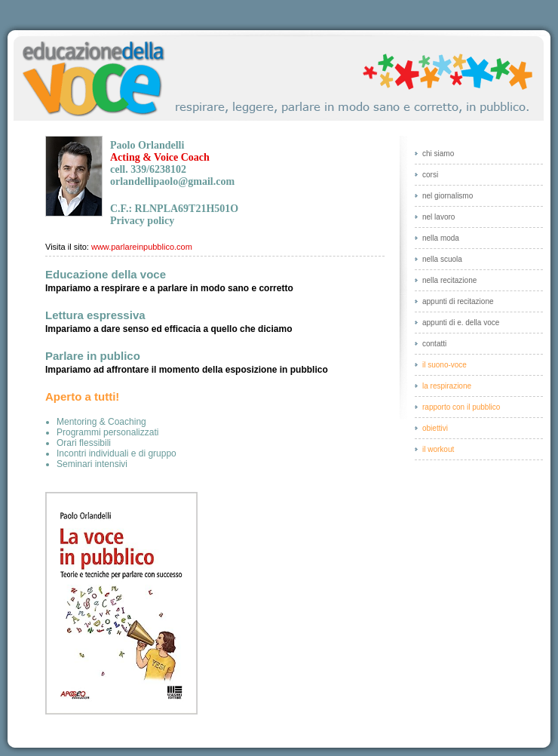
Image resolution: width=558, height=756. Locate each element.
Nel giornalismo (448, 196)
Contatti (434, 344)
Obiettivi (435, 428)
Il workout (438, 449)
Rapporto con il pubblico (461, 407)
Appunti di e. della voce (461, 323)
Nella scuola (442, 259)
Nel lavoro (438, 217)
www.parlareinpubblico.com (142, 247)
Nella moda (441, 238)
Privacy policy (142, 221)
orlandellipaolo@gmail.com (172, 181)
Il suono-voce (445, 365)
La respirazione (447, 386)
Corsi (430, 175)
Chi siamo (438, 154)
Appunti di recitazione (458, 301)
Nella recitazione (449, 280)
